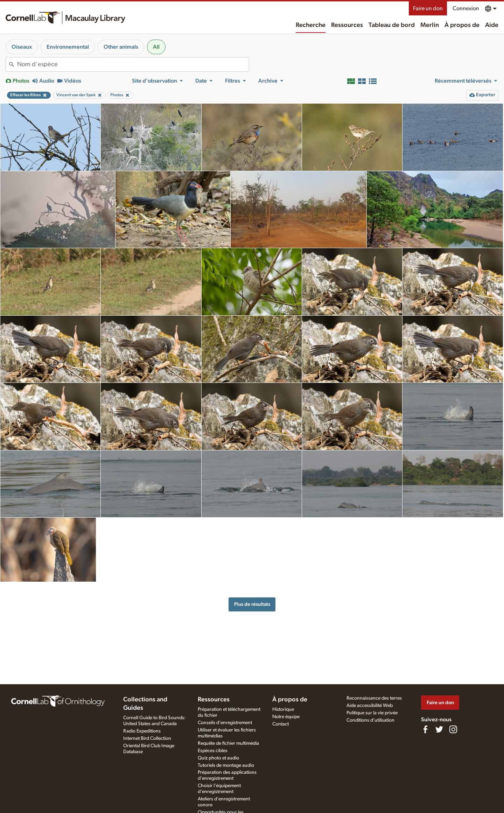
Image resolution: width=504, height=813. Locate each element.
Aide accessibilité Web (370, 706)
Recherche (311, 25)
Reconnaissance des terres (374, 698)
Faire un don (428, 8)
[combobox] (133, 64)
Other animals (121, 47)
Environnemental (68, 47)
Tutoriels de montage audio (226, 765)
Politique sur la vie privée (372, 713)
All (156, 47)
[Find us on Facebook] (425, 729)
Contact (281, 724)
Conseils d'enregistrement (225, 723)
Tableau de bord (392, 25)
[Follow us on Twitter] (439, 729)
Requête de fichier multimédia (228, 743)
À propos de (462, 25)
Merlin (430, 25)
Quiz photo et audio (218, 758)
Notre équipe (286, 717)
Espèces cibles (213, 751)
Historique (283, 709)
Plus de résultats (252, 604)
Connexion (466, 8)
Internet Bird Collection (147, 738)
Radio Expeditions (142, 731)
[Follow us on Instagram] (453, 729)
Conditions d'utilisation (370, 720)
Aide (492, 25)
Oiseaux (22, 47)
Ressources (347, 25)
